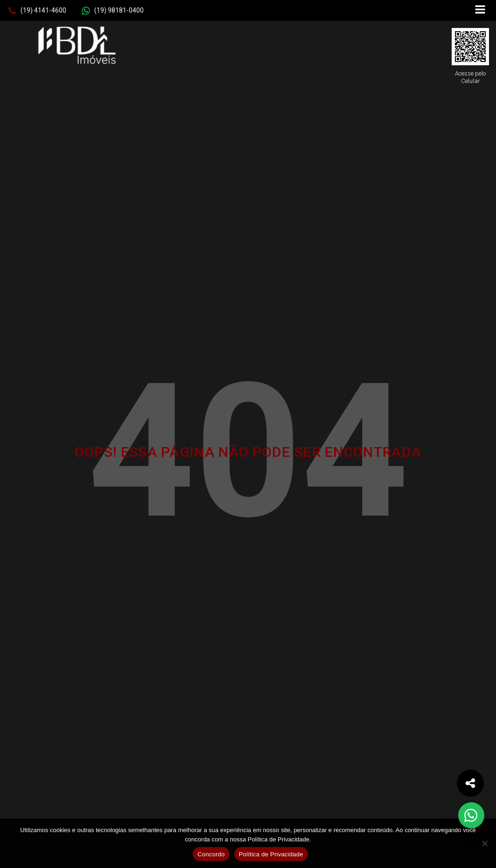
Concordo (211, 854)
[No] (484, 843)
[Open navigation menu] (480, 10)
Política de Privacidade (271, 854)
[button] (37, 11)
